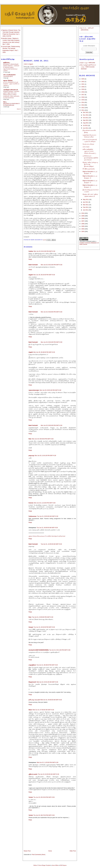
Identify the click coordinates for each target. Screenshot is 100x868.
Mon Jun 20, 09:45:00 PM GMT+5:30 (43, 439)
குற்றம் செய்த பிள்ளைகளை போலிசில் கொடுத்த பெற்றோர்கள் (47, 536)
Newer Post (27, 851)
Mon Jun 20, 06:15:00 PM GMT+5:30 (51, 265)
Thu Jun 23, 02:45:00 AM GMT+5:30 (48, 774)
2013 (83, 105)
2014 (83, 102)
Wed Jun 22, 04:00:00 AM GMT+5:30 (51, 700)
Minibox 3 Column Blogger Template (42, 865)
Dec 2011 (86, 112)
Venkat (31, 797)
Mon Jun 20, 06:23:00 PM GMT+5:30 (44, 275)
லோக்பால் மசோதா (88, 144)
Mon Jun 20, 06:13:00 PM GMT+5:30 (44, 251)
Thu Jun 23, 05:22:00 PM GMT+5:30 (44, 797)
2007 (83, 221)
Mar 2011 (86, 205)
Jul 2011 (86, 125)
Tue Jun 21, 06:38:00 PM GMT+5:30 (47, 665)
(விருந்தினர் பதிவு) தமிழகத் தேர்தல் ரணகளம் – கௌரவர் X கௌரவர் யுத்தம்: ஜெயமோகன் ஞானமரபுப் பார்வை (11, 67)
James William (55, 865)
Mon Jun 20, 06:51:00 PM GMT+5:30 (50, 390)
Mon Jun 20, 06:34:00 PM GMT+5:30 (51, 342)
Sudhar (31, 251)
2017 (83, 95)
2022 (83, 82)
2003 (83, 231)
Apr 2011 (86, 202)
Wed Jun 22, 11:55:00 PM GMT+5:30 (47, 762)
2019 (83, 89)
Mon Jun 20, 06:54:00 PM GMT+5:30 (51, 425)
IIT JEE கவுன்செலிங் (89, 169)
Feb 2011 (86, 207)
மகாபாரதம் (86, 147)
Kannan (31, 503)
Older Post (73, 851)
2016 (83, 97)
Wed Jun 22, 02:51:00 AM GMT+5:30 (47, 682)
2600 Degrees (63, 865)
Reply (30, 259)
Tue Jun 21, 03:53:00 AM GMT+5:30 (48, 516)
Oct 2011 (86, 118)
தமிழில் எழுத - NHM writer (87, 63)
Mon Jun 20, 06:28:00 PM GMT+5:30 (51, 312)
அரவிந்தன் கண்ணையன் (11, 90)
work (84, 241)
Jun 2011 (86, 128)
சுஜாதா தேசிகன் (8, 81)
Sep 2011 (86, 120)
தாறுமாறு (31, 455)
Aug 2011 (86, 123)
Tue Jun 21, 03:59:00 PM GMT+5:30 (43, 617)
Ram (30, 439)
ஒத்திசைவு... (7, 62)
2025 (83, 79)
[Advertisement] (50, 41)
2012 (83, 108)
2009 (83, 216)
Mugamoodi (32, 682)
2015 (83, 100)
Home (50, 851)
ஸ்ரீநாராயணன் (33, 774)
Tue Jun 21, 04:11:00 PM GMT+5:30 (60, 650)
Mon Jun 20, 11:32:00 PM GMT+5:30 (45, 503)
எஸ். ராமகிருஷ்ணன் (9, 75)
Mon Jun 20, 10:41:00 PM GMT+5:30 (45, 455)
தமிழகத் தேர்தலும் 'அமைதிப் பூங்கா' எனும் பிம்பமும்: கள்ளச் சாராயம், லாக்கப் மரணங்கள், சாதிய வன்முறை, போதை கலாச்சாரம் (11, 94)
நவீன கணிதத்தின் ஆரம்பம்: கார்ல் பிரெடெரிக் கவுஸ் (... (89, 151)
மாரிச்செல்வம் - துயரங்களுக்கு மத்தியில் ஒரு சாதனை (90, 158)
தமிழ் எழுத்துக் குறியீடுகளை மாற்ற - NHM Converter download (88, 67)
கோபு (5, 102)
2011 (83, 110)
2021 (83, 84)
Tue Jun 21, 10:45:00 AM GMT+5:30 (51, 544)
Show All (19, 109)
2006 (83, 224)
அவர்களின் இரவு (8, 76)
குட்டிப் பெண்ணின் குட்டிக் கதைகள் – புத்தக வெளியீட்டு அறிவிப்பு (11, 84)
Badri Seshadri (33, 265)
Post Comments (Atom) (39, 855)
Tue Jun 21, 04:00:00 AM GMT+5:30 (47, 528)
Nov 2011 (86, 115)
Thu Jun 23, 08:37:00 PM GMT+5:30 (44, 815)
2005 (83, 226)
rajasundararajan (34, 390)
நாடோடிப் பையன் (34, 700)
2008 (83, 218)
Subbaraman (33, 516)
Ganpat (31, 627)
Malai (30, 710)
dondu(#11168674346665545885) (39, 650)
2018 (83, 92)
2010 (83, 213)
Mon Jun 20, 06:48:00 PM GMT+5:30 (44, 352)
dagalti (31, 275)
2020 (83, 87)
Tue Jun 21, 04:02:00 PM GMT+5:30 (44, 627)
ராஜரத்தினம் (32, 665)
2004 (83, 229)
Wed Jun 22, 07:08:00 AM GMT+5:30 (43, 710)
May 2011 (86, 199)
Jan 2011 (86, 210)
